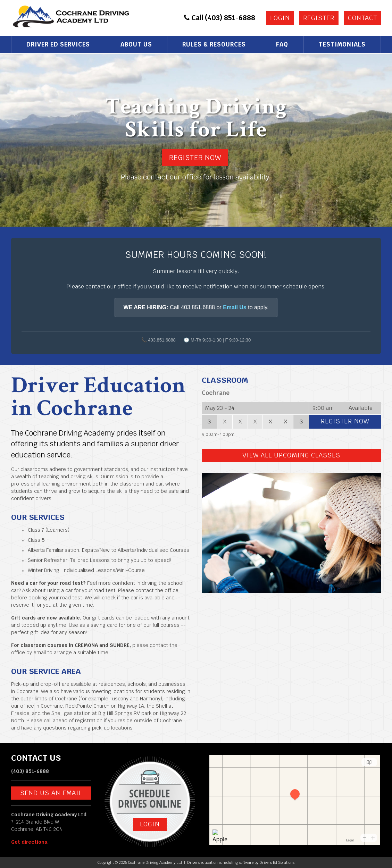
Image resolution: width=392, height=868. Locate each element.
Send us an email (51, 793)
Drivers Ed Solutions (277, 862)
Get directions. (30, 842)
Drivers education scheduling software (220, 862)
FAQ (282, 44)
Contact (362, 18)
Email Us (235, 307)
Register (319, 18)
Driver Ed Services (58, 44)
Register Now (195, 158)
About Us (136, 44)
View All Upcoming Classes (291, 455)
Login (280, 18)
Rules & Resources (214, 44)
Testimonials (342, 44)
